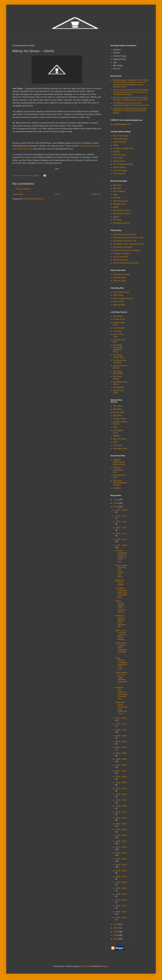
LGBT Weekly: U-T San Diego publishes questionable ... (121, 678)
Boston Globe (119, 412)
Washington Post (120, 449)
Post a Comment (23, 189)
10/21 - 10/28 (121, 545)
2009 (116, 932)
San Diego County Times (119, 356)
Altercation (117, 185)
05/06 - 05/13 (121, 853)
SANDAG (117, 488)
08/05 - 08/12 (121, 777)
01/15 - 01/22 (121, 906)
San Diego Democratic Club (124, 241)
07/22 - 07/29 (121, 789)
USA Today (118, 445)
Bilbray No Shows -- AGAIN (120, 582)
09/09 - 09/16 (121, 747)
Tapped (116, 217)
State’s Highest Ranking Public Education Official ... (121, 606)
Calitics (116, 145)
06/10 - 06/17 (121, 824)
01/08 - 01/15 (121, 912)
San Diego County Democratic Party (128, 238)
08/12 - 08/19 (121, 771)
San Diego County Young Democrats (128, 244)
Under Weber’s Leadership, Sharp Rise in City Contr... (121, 663)
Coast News (118, 316)
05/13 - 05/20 (121, 847)
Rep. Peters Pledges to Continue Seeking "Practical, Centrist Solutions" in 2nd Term (130, 99)
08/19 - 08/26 (121, 765)
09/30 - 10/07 (121, 730)
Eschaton (117, 198)
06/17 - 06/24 (121, 818)
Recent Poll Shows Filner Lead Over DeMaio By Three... (121, 708)
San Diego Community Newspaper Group (118, 348)
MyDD (116, 207)
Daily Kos (117, 188)
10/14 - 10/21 (121, 718)
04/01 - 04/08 (121, 882)
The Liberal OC (119, 174)
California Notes (120, 142)
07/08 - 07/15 (121, 800)
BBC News (117, 409)
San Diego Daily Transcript (120, 361)
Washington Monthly (121, 223)
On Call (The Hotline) (122, 210)
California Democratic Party (124, 235)
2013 (116, 503)
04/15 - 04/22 (121, 871)
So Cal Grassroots (121, 257)
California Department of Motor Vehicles (119, 462)
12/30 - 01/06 (121, 510)
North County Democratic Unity (126, 263)
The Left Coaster (120, 171)
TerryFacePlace (119, 167)
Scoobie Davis (119, 161)
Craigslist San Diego (121, 274)
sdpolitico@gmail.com (122, 124)
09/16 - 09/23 (121, 742)
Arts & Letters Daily (121, 292)
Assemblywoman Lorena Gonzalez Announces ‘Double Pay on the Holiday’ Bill (131, 104)
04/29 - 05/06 (121, 859)
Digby (115, 195)
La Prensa (117, 331)
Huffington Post (119, 204)
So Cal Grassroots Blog (123, 164)
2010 (116, 928)
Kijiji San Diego (119, 278)
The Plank (117, 220)
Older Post (96, 194)
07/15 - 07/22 (121, 794)
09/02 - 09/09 (121, 753)
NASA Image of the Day (123, 299)
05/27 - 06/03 (121, 835)
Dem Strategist (119, 191)
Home (57, 194)
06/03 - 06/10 (121, 830)
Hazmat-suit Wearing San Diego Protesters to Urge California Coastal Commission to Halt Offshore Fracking (131, 92)
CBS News (117, 415)
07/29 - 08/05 (121, 783)
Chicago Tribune (120, 419)
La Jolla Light (118, 328)
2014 (116, 500)
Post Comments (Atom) (34, 199)
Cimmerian (86, 966)
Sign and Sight (119, 305)
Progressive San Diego (123, 247)
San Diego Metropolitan (118, 372)
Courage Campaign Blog (123, 148)
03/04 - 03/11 (121, 888)
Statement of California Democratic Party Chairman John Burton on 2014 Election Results (130, 111)
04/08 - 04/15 (121, 877)
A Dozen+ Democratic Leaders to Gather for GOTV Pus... (121, 556)
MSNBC (116, 436)
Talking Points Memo (122, 214)
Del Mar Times (119, 319)
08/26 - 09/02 (121, 759)
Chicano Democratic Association (126, 250)
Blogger (105, 966)
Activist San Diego (120, 260)
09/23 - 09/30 (121, 736)
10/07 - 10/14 (121, 724)
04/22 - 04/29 (121, 865)
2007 (116, 939)
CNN (115, 427)
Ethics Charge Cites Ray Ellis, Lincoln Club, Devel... (121, 571)
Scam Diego (118, 158)
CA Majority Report (121, 139)
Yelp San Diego (119, 281)
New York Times (120, 439)
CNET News (118, 295)
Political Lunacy (119, 155)
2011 (116, 924)
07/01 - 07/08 (121, 806)
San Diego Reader (117, 378)
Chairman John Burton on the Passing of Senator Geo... (121, 693)
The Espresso (119, 387)
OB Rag (116, 152)
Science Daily (119, 302)
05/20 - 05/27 (121, 841)
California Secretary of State (118, 470)
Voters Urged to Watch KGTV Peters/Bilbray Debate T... (121, 649)
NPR (115, 442)
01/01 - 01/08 (121, 918)
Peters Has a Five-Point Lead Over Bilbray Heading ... (121, 635)
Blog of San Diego (120, 136)
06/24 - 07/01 (121, 812)
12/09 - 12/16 (121, 516)
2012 (116, 507)
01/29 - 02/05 (121, 900)
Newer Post (18, 194)
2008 (116, 935)
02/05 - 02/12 (121, 894)
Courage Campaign (121, 253)
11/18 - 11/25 (121, 528)
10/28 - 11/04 (121, 539)
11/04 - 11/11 (121, 533)
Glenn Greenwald (120, 201)
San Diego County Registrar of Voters (120, 483)
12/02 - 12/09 (121, 522)
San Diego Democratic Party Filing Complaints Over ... (121, 593)
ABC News (117, 406)
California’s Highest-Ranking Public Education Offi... (121, 621)
